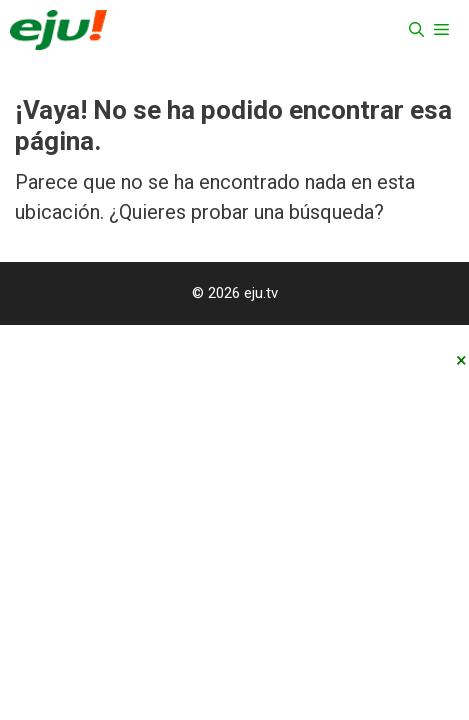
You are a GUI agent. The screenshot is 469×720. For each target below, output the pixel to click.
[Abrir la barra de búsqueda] (416, 30)
